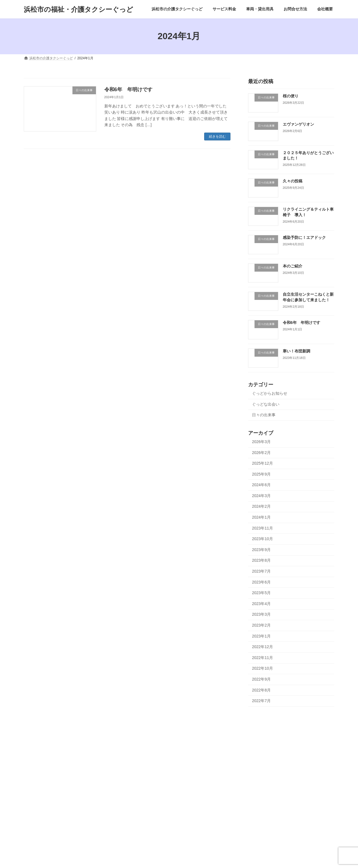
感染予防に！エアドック (304, 237)
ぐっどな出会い (266, 404)
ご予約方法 (39, 768)
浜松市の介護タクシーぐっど (49, 749)
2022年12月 (262, 647)
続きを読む (217, 137)
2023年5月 (261, 593)
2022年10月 (262, 668)
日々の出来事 (264, 415)
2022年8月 (261, 690)
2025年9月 (261, 474)
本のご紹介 (293, 266)
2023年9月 (261, 549)
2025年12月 (262, 463)
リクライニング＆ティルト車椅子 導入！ (162, 833)
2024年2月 (261, 506)
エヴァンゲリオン (298, 124)
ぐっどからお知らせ (270, 393)
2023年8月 (261, 560)
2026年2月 (261, 452)
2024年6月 (261, 485)
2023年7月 (261, 571)
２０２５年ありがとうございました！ (159, 795)
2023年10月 (262, 539)
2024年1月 (261, 517)
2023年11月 (262, 528)
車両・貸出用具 (39, 787)
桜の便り (291, 96)
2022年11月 (262, 657)
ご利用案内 (39, 778)
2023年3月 (261, 614)
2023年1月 (261, 636)
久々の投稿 (293, 181)
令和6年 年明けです (128, 90)
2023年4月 (261, 603)
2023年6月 (261, 582)
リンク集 (37, 827)
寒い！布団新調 (296, 351)
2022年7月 (261, 701)
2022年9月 (261, 679)
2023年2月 (261, 625)
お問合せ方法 (37, 797)
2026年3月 (261, 442)
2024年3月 (261, 495)
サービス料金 (37, 758)
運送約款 (37, 817)
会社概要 (34, 807)
